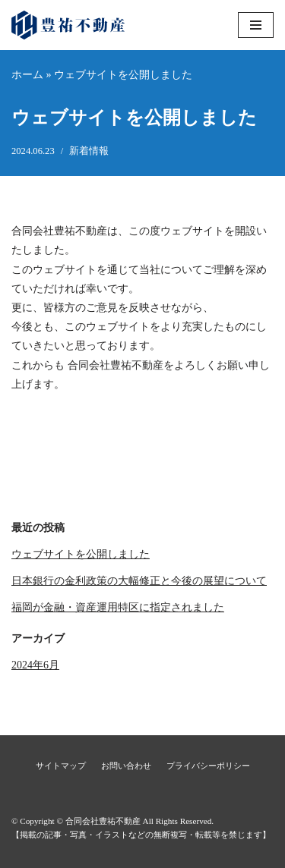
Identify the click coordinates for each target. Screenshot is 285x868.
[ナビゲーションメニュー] (256, 25)
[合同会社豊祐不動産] (68, 25)
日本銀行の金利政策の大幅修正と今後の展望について (139, 581)
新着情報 (89, 151)
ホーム (27, 75)
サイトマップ (61, 766)
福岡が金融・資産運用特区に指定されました (118, 607)
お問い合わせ (126, 766)
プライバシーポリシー (208, 766)
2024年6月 (35, 665)
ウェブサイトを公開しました (81, 554)
